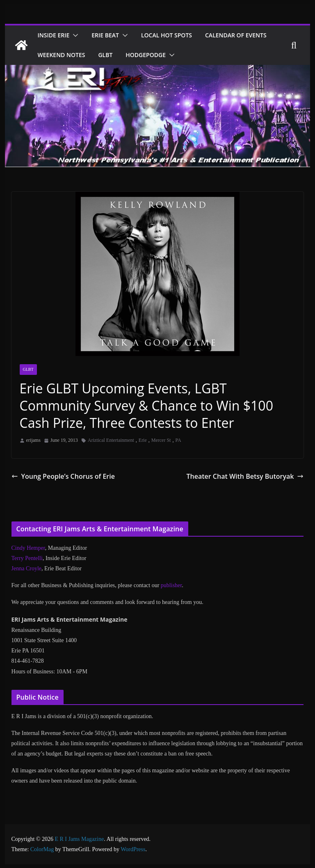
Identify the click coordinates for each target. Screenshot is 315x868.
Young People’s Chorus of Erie (59, 476)
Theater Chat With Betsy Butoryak (249, 476)
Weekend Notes (142, 55)
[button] (78, 35)
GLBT (189, 55)
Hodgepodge (231, 55)
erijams (33, 440)
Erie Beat (111, 35)
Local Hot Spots (175, 35)
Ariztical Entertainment (111, 440)
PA (178, 440)
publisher (171, 585)
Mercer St (161, 440)
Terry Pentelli (27, 558)
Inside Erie (55, 35)
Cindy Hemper (28, 548)
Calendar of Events (71, 55)
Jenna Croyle (26, 568)
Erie (143, 440)
